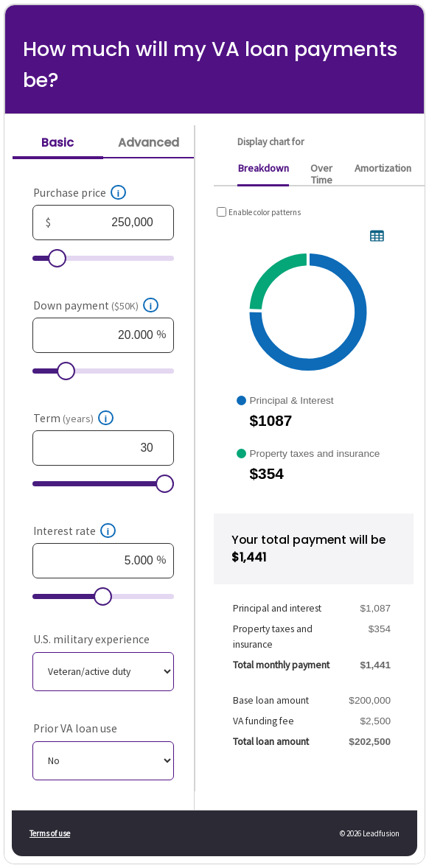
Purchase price (70, 193)
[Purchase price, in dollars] (104, 223)
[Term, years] (104, 448)
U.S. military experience (91, 639)
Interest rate (64, 531)
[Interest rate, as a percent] (104, 561)
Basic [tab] (57, 143)
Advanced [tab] (149, 143)
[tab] (263, 172)
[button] (119, 192)
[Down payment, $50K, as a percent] (104, 335)
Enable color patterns (265, 212)
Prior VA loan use (75, 728)
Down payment (86, 305)
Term (63, 418)
